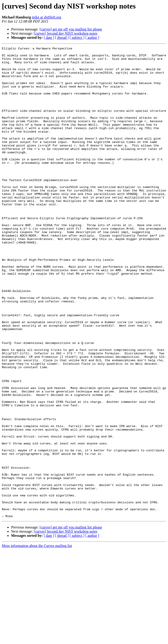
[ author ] (92, 38)
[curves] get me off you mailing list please (71, 29)
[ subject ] (77, 38)
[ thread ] (62, 38)
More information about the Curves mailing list (37, 640)
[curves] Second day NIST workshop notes (66, 33)
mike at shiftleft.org (47, 17)
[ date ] (49, 38)
